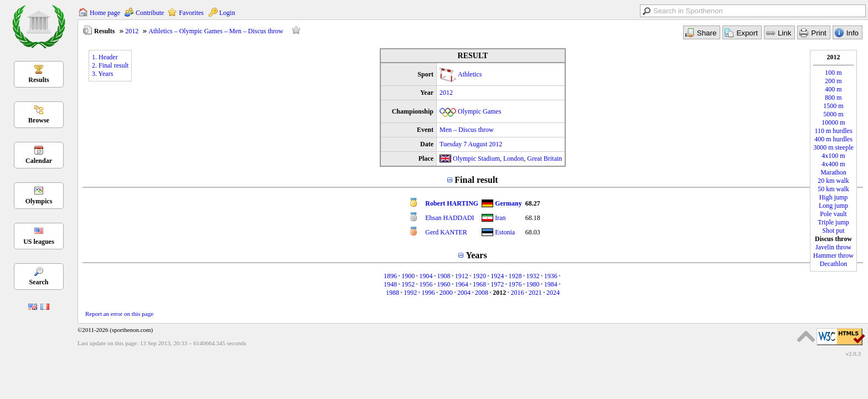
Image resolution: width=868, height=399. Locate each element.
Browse (39, 120)
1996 (428, 293)
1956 (426, 284)
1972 (497, 284)
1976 (515, 284)
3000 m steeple (833, 147)
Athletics (470, 74)
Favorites (191, 13)
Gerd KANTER (446, 232)
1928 (515, 276)
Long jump (833, 206)
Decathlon (833, 264)
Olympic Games (479, 111)
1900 (408, 276)
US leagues (39, 242)
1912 (462, 276)
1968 (479, 284)
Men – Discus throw (467, 130)
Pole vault (833, 214)
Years (476, 255)
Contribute (150, 13)
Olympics (39, 201)
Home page (105, 13)
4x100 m (833, 156)
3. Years (102, 74)
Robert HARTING (452, 203)
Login (227, 13)
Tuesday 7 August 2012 (471, 144)
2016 (518, 293)
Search (38, 282)
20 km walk (833, 181)
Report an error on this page (119, 314)
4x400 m (833, 164)
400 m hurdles (833, 139)
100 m (833, 73)
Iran (500, 218)
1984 (551, 284)
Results (38, 80)
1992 (410, 293)
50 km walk (833, 189)
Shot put (833, 231)
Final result (476, 180)
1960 (444, 284)
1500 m (833, 106)
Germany (508, 203)
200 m (833, 81)
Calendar (39, 161)
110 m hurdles (833, 131)
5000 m (833, 114)
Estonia (505, 232)
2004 (464, 293)
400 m (833, 89)
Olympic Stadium (476, 158)
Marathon (833, 172)
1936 (551, 276)
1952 (408, 284)
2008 (482, 293)
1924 (497, 276)
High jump (834, 197)
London (513, 158)
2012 (132, 31)
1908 (444, 276)
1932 (533, 276)
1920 (479, 276)
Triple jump (833, 222)
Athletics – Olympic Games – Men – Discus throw (216, 31)
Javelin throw (833, 247)
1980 (533, 284)
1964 (462, 284)
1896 (390, 276)
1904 (426, 276)
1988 (392, 293)
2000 (446, 293)
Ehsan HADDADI (449, 218)
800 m (833, 98)
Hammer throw (833, 255)
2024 (553, 293)
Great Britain (544, 158)
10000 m (833, 122)
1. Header (105, 57)
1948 (390, 284)
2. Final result (110, 65)
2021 (535, 293)
